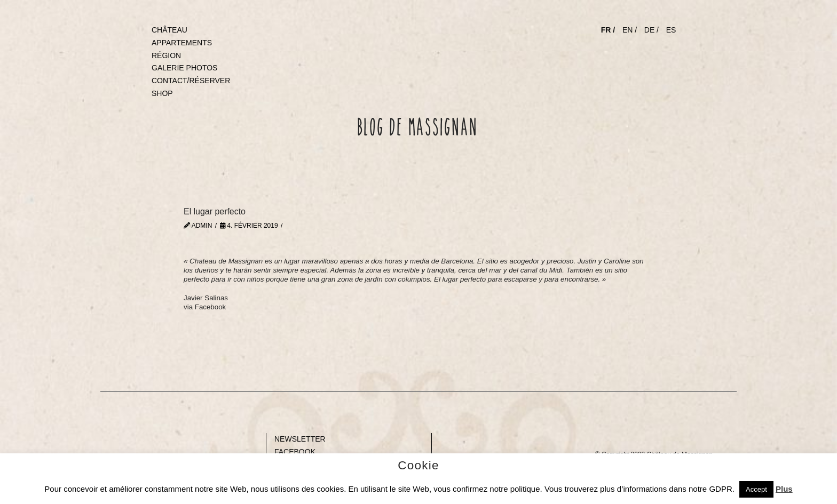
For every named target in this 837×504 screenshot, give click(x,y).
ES (671, 30)
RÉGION (166, 55)
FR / (608, 30)
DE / (652, 30)
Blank (110, 439)
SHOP (162, 93)
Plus (784, 489)
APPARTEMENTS (182, 43)
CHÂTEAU (169, 30)
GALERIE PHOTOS (184, 68)
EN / (630, 30)
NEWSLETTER (300, 439)
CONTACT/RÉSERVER (191, 81)
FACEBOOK (295, 452)
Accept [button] (756, 489)
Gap (441, 439)
